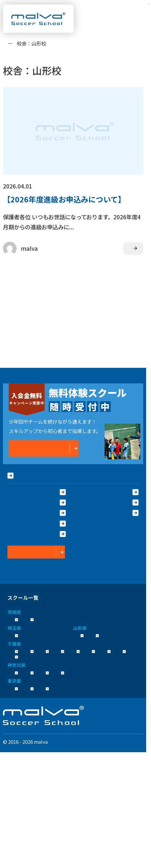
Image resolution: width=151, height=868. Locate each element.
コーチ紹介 (108, 516)
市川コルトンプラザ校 (37, 685)
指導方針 (36, 505)
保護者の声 (36, 537)
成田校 (89, 685)
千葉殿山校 (25, 695)
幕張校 (65, 695)
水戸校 (20, 625)
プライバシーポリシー (51, 570)
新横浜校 (58, 725)
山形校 (86, 645)
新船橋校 (87, 705)
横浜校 (20, 725)
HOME (43, 476)
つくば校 (58, 625)
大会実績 (36, 516)
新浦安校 (58, 675)
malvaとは (36, 494)
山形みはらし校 (95, 655)
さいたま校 (25, 645)
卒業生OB (36, 526)
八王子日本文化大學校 (72, 755)
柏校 (122, 705)
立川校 (20, 755)
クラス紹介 (108, 505)
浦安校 (20, 675)
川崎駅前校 (100, 725)
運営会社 (16, 570)
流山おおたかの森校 (35, 705)
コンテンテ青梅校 (32, 765)
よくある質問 (108, 494)
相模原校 (22, 735)
